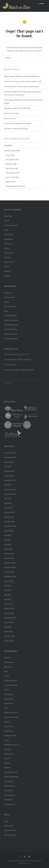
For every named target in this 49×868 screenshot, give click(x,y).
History (9, 182)
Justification (9, 731)
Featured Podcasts (11, 334)
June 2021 (8, 590)
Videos (7, 302)
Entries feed (9, 826)
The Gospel (8, 781)
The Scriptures (10, 795)
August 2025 (9, 462)
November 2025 (10, 457)
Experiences (9, 244)
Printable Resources (12, 325)
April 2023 (8, 503)
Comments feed (10, 830)
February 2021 (9, 609)
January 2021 (9, 613)
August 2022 (9, 531)
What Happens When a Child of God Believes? (22, 76)
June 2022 (8, 535)
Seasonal (7, 276)
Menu (42, 4)
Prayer (7, 740)
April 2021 (8, 599)
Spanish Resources (11, 772)
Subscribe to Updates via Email (22, 370)
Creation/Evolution (11, 225)
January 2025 (9, 476)
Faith (6, 708)
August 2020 (9, 622)
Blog (6, 145)
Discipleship (10, 159)
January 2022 (9, 558)
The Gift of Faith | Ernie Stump (16, 129)
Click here (13, 365)
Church (8, 155)
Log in (6, 821)
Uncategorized (9, 804)
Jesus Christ (10, 177)
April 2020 (8, 627)
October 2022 (9, 522)
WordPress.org (10, 835)
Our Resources (10, 297)
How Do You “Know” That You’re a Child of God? (23, 81)
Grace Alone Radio (11, 339)
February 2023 (9, 512)
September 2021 (10, 577)
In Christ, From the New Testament (17, 123)
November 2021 (10, 567)
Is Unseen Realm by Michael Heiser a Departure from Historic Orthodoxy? (22, 93)
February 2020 (9, 636)
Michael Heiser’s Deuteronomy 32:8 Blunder (21, 86)
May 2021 (8, 595)
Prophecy (8, 257)
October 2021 (9, 572)
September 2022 (10, 526)
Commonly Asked (10, 316)
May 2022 (8, 540)
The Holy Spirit (9, 786)
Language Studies (10, 735)
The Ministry (11, 173)
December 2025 (10, 453)
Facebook (13, 360)
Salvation (9, 164)
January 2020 (9, 641)
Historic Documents (11, 320)
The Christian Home (13, 186)
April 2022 (8, 544)
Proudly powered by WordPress (18, 861)
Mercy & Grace (10, 118)
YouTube (28, 360)
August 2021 (9, 581)
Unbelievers (8, 800)
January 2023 (9, 517)
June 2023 (8, 499)
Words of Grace (10, 306)
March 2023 (8, 508)
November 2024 (10, 480)
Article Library (10, 150)
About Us (8, 658)
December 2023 (10, 489)
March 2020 (8, 632)
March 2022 (8, 549)
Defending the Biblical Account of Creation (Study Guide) (23, 101)
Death (6, 230)
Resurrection (9, 262)
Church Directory (10, 329)
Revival (7, 267)
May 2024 (8, 485)
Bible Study (10, 168)
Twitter (21, 360)
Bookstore (8, 293)
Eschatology (9, 239)
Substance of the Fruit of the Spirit (17, 108)
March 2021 (8, 604)
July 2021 (7, 586)
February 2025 (9, 471)
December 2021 (10, 563)
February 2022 (9, 554)
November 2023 (10, 494)
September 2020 (10, 618)
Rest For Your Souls (11, 113)
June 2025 (8, 467)
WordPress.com (24, 863)
